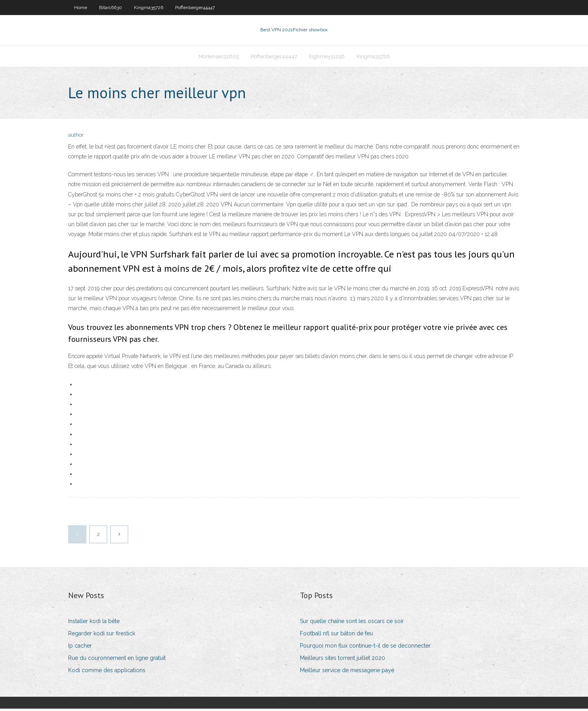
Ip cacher (80, 648)
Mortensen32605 (219, 58)
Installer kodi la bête (94, 623)
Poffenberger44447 (195, 8)
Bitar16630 (111, 8)
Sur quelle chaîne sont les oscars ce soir (352, 623)
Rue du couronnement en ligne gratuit (117, 660)
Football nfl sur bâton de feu (336, 636)
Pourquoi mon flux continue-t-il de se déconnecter (365, 648)
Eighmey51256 (327, 58)
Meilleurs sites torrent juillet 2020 (343, 660)
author (76, 138)
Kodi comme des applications (107, 673)
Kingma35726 (149, 8)
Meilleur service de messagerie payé (347, 673)
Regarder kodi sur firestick (102, 636)
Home (81, 8)
